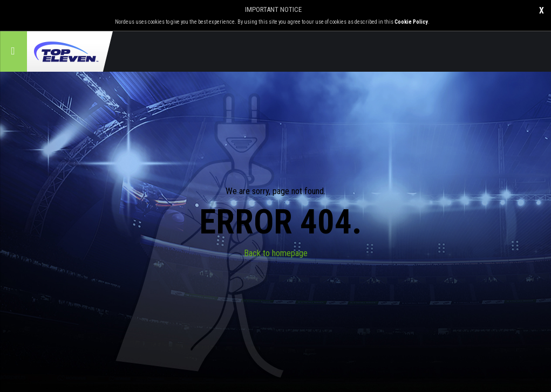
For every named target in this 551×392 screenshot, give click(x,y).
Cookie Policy (411, 22)
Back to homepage (276, 253)
